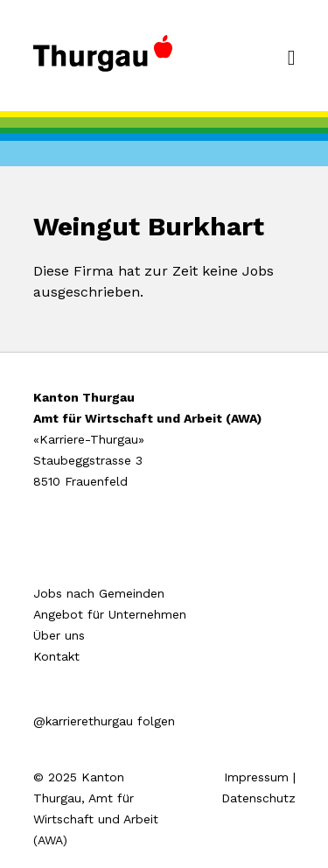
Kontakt (56, 656)
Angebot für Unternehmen (110, 614)
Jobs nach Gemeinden (99, 593)
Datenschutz (258, 798)
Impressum (256, 777)
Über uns (59, 635)
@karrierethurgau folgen (104, 721)
